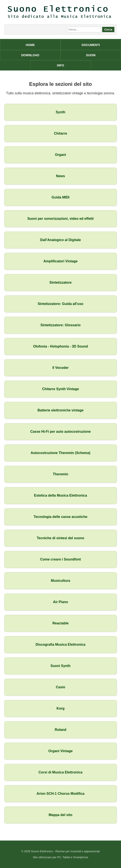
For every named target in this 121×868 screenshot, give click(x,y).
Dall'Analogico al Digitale (61, 240)
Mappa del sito (60, 815)
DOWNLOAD (30, 55)
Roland (60, 730)
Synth (60, 112)
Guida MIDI (60, 197)
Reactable (60, 623)
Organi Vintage (60, 751)
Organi (60, 155)
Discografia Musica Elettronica (61, 645)
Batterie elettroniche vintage (60, 410)
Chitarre (60, 133)
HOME (30, 45)
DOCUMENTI (91, 45)
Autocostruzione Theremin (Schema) (60, 453)
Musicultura (60, 581)
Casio (60, 687)
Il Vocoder (60, 368)
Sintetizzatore (60, 282)
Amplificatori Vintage (60, 261)
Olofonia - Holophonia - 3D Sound (60, 346)
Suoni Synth (60, 666)
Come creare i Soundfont (60, 559)
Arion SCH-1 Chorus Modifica (60, 794)
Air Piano (60, 602)
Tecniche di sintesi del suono (60, 538)
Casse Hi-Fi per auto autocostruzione (61, 432)
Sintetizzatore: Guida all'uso (60, 304)
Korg (60, 708)
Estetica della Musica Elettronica (60, 495)
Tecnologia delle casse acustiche (60, 517)
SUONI (91, 55)
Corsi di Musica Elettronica (60, 772)
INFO (60, 65)
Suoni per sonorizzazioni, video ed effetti (60, 219)
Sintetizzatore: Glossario (60, 325)
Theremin (60, 474)
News (60, 176)
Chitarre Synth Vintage (60, 389)
